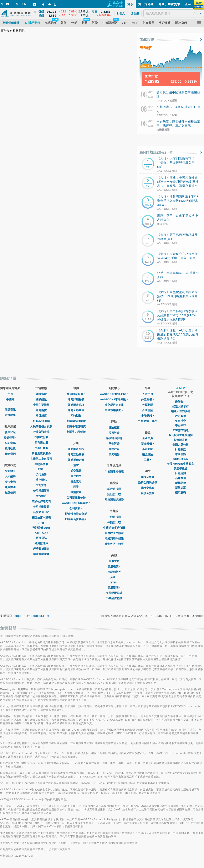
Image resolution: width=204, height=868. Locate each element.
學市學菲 (180, 426)
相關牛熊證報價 (76, 426)
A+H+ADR (41, 533)
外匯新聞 (148, 405)
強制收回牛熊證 (114, 544)
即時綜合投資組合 (76, 519)
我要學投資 (181, 469)
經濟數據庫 (41, 543)
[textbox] (174, 13)
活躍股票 (41, 416)
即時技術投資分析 (76, 514)
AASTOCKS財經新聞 (114, 394)
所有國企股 (41, 443)
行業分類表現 (41, 432)
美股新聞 (114, 587)
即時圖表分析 (76, 405)
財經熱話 (180, 449)
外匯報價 (148, 399)
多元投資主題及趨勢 (181, 435)
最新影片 (180, 402)
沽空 (76, 465)
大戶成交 (76, 476)
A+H (41, 523)
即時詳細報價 (76, 399)
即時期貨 (41, 410)
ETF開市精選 (181, 430)
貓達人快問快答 (181, 411)
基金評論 (114, 444)
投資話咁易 (181, 440)
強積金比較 (147, 488)
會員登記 (10, 432)
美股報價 (114, 567)
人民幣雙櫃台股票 (41, 426)
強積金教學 (147, 493)
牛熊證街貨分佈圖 (114, 528)
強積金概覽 (147, 477)
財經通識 (180, 473)
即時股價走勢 (76, 460)
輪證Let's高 (181, 459)
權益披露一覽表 (41, 518)
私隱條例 (10, 493)
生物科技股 (41, 464)
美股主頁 (114, 561)
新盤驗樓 (180, 483)
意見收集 (10, 448)
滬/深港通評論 (114, 438)
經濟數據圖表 (41, 549)
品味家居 (180, 478)
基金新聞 (148, 449)
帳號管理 (10, 438)
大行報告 (41, 496)
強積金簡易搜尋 (147, 482)
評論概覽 (114, 427)
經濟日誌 (41, 538)
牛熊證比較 (114, 522)
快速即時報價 (76, 394)
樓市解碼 (180, 492)
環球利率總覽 (41, 554)
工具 (148, 460)
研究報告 (114, 454)
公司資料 (76, 508)
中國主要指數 (41, 405)
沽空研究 (41, 480)
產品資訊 (10, 410)
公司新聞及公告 (76, 498)
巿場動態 (148, 416)
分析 (114, 577)
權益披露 (76, 492)
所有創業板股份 (41, 453)
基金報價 (148, 444)
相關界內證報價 (76, 432)
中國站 (10, 399)
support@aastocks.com (32, 616)
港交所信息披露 (114, 405)
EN (24, 4)
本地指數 (41, 394)
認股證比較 (114, 494)
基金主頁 (148, 438)
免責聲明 (10, 487)
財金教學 (10, 415)
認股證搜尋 (114, 489)
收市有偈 (180, 416)
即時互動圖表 (76, 410)
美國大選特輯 (180, 445)
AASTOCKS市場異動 (76, 503)
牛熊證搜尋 (114, 517)
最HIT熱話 (157, 152)
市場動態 (114, 572)
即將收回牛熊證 (114, 533)
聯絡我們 (10, 454)
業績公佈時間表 (41, 501)
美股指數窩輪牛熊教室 (180, 464)
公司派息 (41, 485)
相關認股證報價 (76, 421)
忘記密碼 (10, 443)
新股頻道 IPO (41, 512)
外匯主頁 (148, 394)
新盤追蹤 (180, 488)
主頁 (10, 394)
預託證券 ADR (41, 528)
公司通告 (41, 474)
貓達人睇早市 (180, 406)
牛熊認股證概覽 (114, 472)
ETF (41, 469)
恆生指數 (147, 39)
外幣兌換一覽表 (147, 421)
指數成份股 (41, 437)
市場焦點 (180, 454)
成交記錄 (76, 471)
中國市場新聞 (114, 410)
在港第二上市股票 (41, 459)
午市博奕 (180, 421)
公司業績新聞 (41, 491)
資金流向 (76, 481)
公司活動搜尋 (41, 507)
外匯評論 (114, 449)
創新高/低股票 (41, 421)
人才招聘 (10, 476)
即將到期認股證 (114, 500)
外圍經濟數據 (114, 598)
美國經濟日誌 (114, 593)
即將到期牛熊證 (114, 539)
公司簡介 (10, 471)
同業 (76, 487)
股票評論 (114, 433)
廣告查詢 (10, 482)
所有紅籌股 (41, 448)
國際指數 (41, 399)
